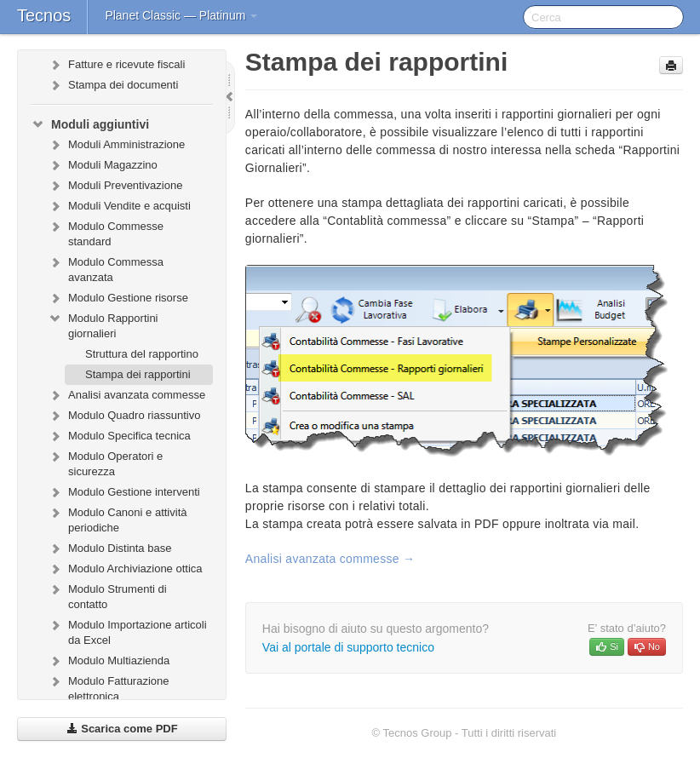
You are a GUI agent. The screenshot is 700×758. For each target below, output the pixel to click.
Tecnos (44, 15)
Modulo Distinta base (109, 548)
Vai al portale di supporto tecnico (348, 647)
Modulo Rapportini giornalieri (103, 324)
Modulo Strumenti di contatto (107, 595)
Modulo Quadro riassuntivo (124, 416)
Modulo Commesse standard (106, 232)
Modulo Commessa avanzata (106, 268)
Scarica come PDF (122, 729)
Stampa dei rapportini (138, 374)
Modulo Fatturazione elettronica (109, 687)
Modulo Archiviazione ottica (125, 569)
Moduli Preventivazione (115, 186)
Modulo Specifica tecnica (119, 436)
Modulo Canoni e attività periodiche (117, 518)
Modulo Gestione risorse (118, 298)
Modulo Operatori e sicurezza (105, 462)
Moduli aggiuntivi (90, 124)
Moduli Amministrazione (116, 145)
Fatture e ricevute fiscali (116, 65)
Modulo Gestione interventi (124, 492)
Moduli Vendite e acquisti (119, 206)
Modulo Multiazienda (109, 661)
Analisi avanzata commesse (126, 395)
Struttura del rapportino (142, 354)
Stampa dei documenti (113, 85)
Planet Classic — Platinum (181, 15)
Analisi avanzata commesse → (330, 559)
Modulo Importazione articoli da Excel (127, 631)
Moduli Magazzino (103, 165)
